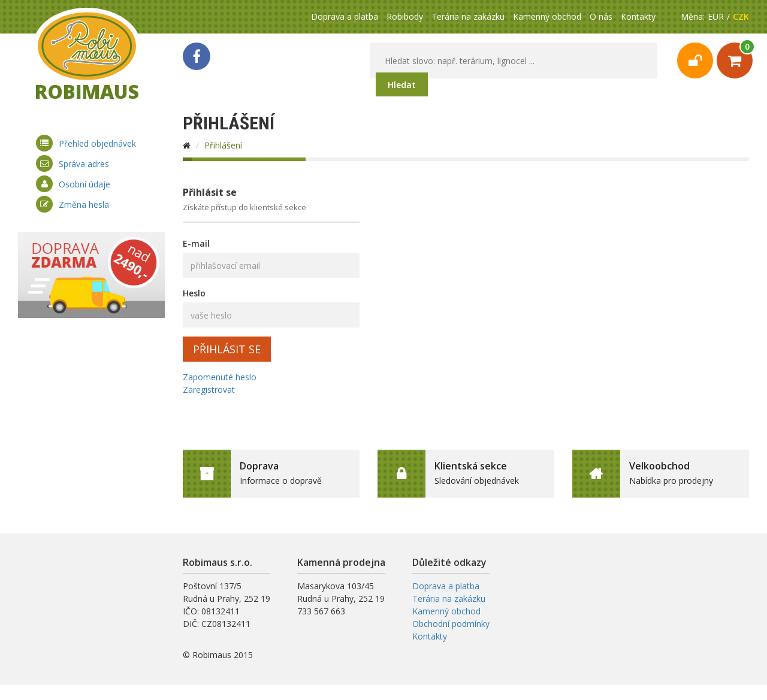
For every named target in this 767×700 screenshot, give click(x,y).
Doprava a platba (345, 16)
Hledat (402, 85)
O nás (601, 16)
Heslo (194, 293)
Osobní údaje (84, 184)
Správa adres (84, 164)
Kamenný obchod (547, 16)
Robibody (405, 16)
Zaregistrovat (209, 390)
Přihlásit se (227, 349)
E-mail (196, 243)
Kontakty (638, 16)
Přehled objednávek (97, 143)
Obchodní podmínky (451, 624)
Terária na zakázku (468, 16)
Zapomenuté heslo (220, 377)
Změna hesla (84, 204)
